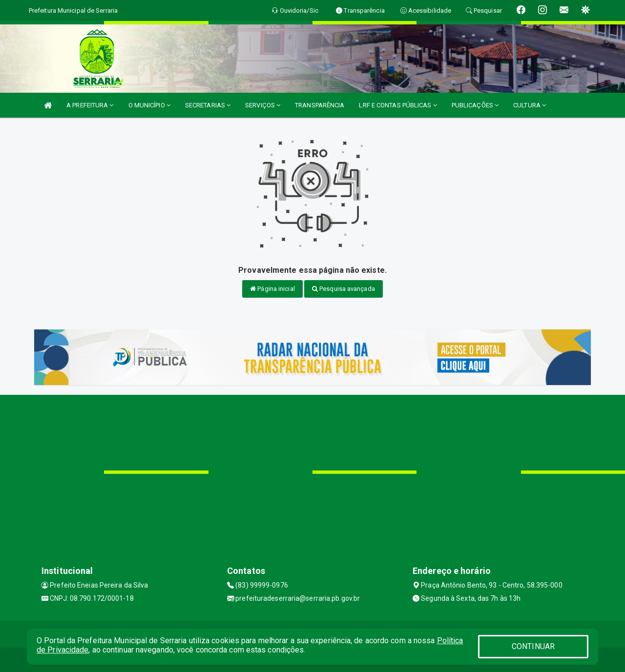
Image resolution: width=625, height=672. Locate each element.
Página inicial (272, 289)
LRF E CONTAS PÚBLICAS (398, 105)
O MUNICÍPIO (149, 105)
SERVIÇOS (263, 105)
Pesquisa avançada (344, 289)
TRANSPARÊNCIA (320, 105)
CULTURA (530, 105)
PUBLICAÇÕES (475, 105)
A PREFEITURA (90, 105)
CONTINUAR (533, 646)
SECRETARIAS (208, 105)
